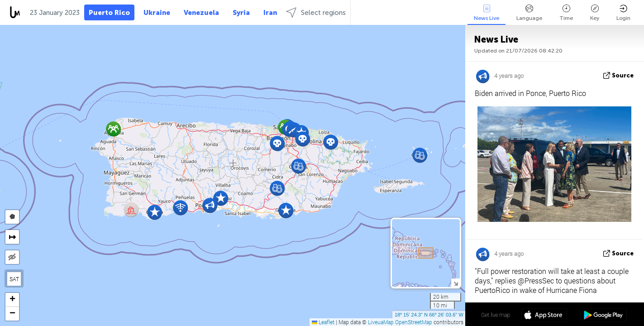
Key (595, 13)
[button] (303, 139)
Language (529, 13)
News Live (487, 13)
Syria (241, 13)
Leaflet (323, 322)
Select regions (316, 12)
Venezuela (201, 13)
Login (623, 13)
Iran (270, 13)
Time (566, 13)
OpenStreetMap (414, 322)
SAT (14, 279)
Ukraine (157, 13)
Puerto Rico (109, 13)
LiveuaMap (381, 322)
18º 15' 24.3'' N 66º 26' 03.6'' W (429, 315)
